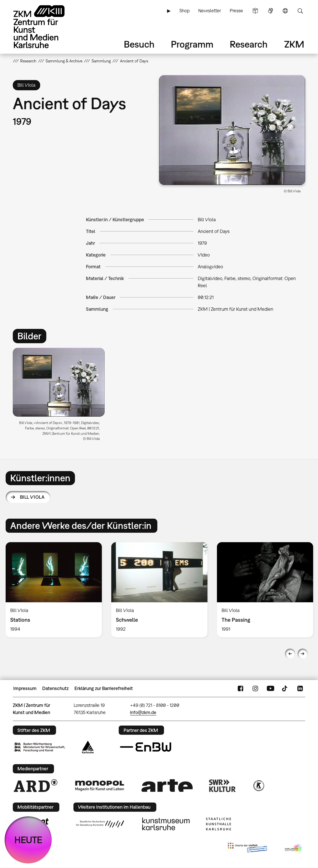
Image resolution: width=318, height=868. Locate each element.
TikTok (285, 688)
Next (303, 654)
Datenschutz (55, 688)
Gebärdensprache (270, 11)
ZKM (294, 44)
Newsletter (210, 11)
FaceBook (240, 688)
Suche (300, 11)
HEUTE (28, 840)
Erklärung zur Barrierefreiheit (104, 688)
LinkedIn (300, 688)
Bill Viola (32, 497)
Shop (184, 11)
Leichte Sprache (255, 11)
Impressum (25, 688)
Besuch (139, 44)
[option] (61, 396)
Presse (236, 11)
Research (249, 44)
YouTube (270, 688)
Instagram (255, 688)
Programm (192, 44)
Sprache (285, 11)
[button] (232, 130)
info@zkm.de (143, 712)
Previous (290, 654)
